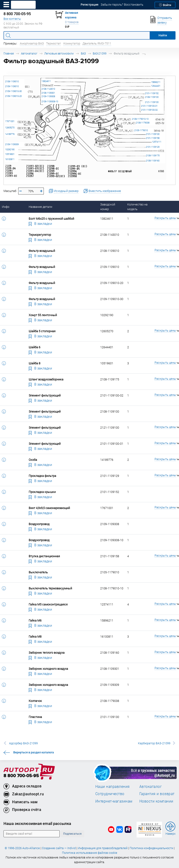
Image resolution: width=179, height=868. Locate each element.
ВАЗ (83, 53)
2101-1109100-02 (149, 110)
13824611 (46, 81)
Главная (9, 53)
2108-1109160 (153, 161)
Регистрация (89, 5)
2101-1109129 (153, 147)
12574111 (157, 142)
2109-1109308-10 (50, 101)
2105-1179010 (141, 130)
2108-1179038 (143, 123)
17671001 (10, 121)
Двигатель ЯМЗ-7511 (97, 43)
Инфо (6, 207)
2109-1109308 (48, 96)
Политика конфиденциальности (151, 848)
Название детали (40, 207)
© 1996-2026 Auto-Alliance (22, 848)
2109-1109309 (12, 144)
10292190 (10, 149)
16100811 (10, 159)
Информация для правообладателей (103, 848)
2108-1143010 (48, 89)
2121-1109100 (152, 102)
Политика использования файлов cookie (90, 853)
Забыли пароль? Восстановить (122, 5)
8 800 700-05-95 (21, 776)
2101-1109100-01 (149, 106)
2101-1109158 (153, 138)
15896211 (156, 82)
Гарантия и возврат (157, 794)
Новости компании (156, 801)
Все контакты (12, 19)
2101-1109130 (153, 134)
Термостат (53, 43)
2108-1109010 (12, 81)
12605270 (10, 128)
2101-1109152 (152, 93)
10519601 (10, 154)
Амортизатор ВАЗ (32, 43)
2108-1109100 (152, 97)
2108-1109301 (48, 93)
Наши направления (113, 786)
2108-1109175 (153, 155)
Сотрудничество (110, 794)
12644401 (156, 86)
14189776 (10, 134)
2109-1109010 (12, 86)
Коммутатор (72, 43)
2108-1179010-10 (140, 119)
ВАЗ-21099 (100, 53)
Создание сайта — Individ (59, 848)
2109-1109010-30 (13, 91)
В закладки (40, 223)
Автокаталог (29, 53)
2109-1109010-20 (13, 96)
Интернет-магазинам (114, 801)
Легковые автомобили (59, 53)
